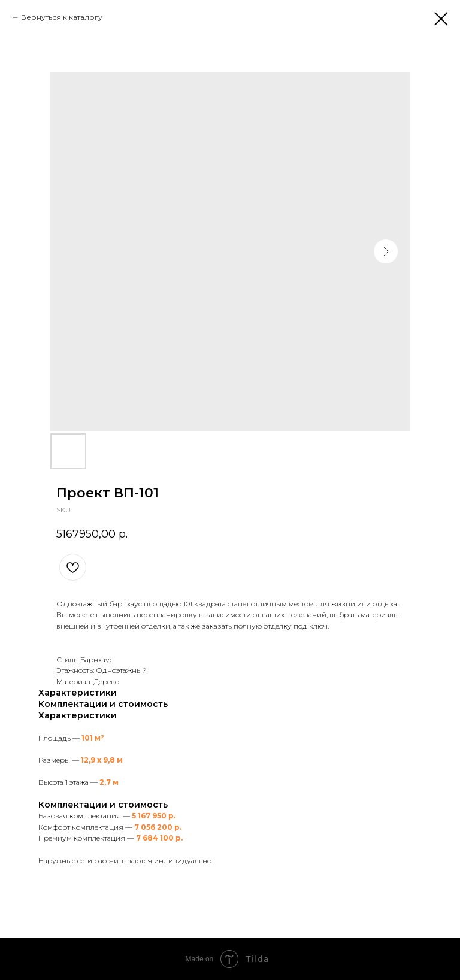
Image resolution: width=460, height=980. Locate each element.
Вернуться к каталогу (62, 17)
